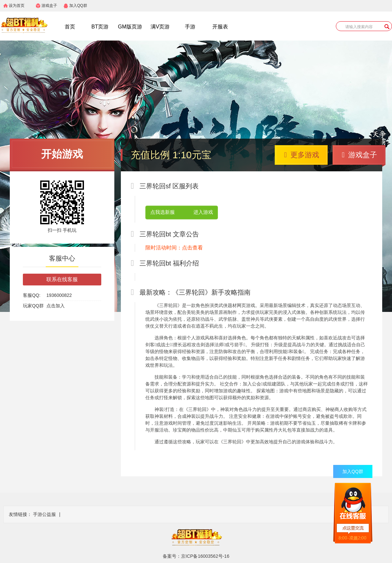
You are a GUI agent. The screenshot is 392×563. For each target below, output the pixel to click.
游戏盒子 (49, 6)
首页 (70, 27)
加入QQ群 (78, 6)
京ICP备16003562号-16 (205, 556)
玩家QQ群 (33, 306)
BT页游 (100, 27)
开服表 (220, 27)
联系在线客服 (62, 279)
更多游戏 (302, 155)
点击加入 (56, 306)
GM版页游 (130, 27)
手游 (190, 27)
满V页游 (160, 27)
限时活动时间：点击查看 (174, 248)
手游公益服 (44, 514)
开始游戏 (62, 154)
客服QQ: (32, 295)
